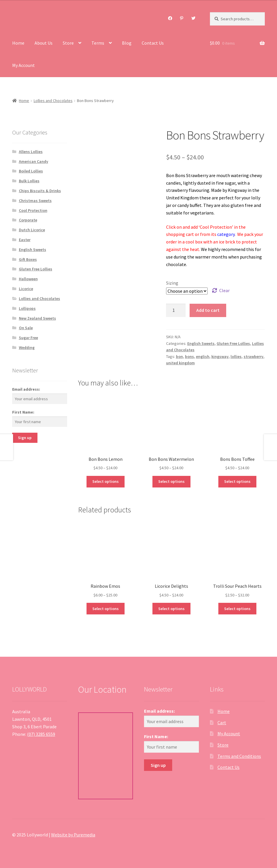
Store (68, 43)
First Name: (23, 412)
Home (18, 43)
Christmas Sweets (35, 201)
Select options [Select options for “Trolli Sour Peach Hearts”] (237, 609)
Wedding (27, 347)
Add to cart (208, 310)
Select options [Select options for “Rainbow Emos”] (106, 609)
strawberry (253, 356)
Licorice (26, 289)
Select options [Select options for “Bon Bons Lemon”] (106, 481)
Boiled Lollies (31, 171)
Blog (127, 43)
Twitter (194, 18)
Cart (222, 723)
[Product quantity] (176, 310)
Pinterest (182, 18)
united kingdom (180, 363)
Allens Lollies (31, 152)
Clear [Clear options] (224, 290)
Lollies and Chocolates (53, 101)
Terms (98, 43)
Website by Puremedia (73, 835)
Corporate (28, 220)
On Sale (26, 328)
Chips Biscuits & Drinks (40, 191)
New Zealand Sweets (37, 318)
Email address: (26, 389)
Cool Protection (33, 210)
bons (189, 356)
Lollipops (27, 308)
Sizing (172, 283)
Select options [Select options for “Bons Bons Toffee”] (237, 481)
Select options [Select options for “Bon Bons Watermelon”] (171, 481)
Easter (25, 240)
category (226, 234)
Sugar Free (28, 338)
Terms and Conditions (239, 756)
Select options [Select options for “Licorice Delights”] (171, 609)
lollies (236, 356)
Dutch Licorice (32, 230)
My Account (24, 65)
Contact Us (153, 43)
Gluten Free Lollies (233, 343)
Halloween (28, 279)
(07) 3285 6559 (41, 734)
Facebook (170, 18)
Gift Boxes (28, 259)
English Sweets (201, 343)
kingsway (220, 356)
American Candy (34, 161)
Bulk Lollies (29, 181)
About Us (44, 43)
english (203, 356)
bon (179, 356)
